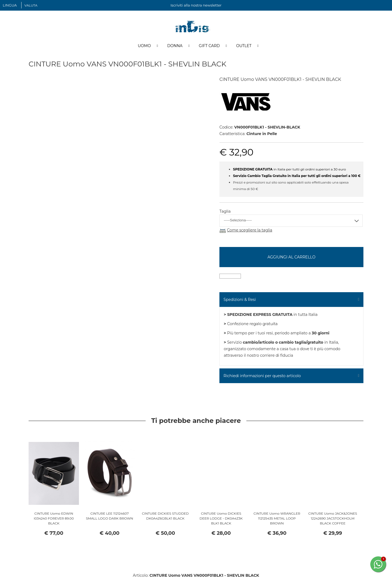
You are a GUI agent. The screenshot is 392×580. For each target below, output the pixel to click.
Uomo (144, 47)
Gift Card (209, 47)
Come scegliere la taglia (250, 231)
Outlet (244, 47)
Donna (175, 47)
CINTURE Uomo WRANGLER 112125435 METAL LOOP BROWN (277, 520)
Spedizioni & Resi (240, 301)
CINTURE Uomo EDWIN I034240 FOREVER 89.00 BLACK (54, 520)
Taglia (225, 213)
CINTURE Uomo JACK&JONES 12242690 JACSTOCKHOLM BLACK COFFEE (333, 520)
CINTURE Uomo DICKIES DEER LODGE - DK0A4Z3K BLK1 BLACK (221, 520)
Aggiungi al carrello (291, 258)
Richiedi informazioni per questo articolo (262, 377)
